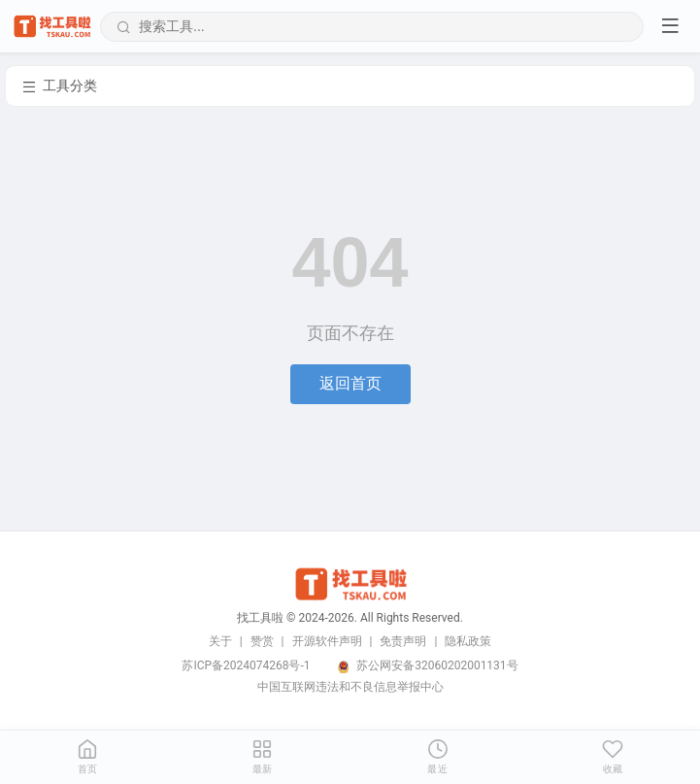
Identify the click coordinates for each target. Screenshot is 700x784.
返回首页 (350, 383)
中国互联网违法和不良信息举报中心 (350, 687)
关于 (220, 641)
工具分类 (59, 86)
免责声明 (403, 641)
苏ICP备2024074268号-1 (246, 665)
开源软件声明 (327, 641)
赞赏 (262, 641)
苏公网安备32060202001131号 (437, 665)
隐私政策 (468, 641)
